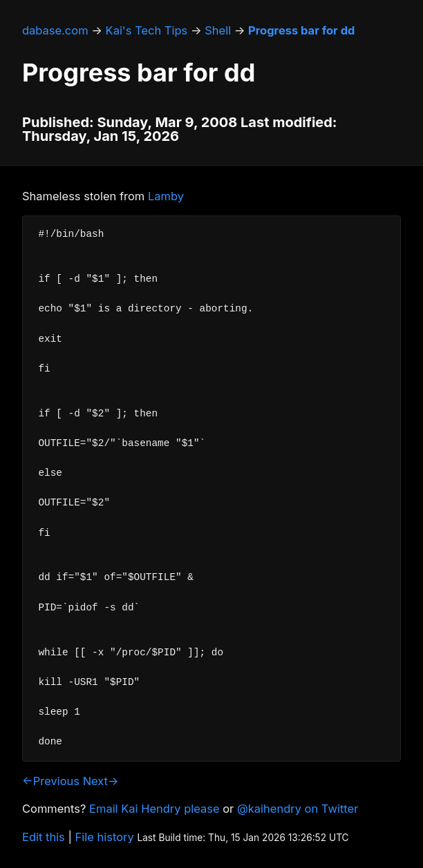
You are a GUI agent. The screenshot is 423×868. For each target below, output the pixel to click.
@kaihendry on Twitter (298, 809)
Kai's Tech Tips (147, 30)
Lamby (166, 196)
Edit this (44, 837)
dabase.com (55, 30)
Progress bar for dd (301, 30)
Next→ (101, 781)
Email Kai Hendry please (154, 809)
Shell (218, 30)
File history (105, 837)
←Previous (51, 781)
